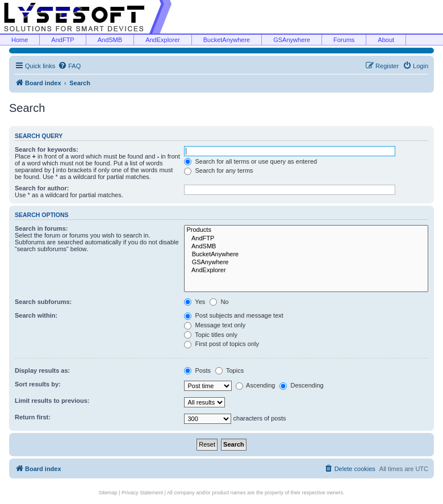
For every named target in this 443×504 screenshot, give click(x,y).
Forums (344, 40)
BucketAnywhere (227, 40)
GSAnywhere (292, 40)
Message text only (215, 325)
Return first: (33, 417)
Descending (301, 385)
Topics (229, 370)
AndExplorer (163, 40)
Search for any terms (218, 170)
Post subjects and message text (233, 315)
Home (20, 40)
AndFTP (62, 40)
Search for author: (42, 188)
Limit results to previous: (52, 401)
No (219, 302)
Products (306, 230)
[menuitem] (69, 66)
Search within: (36, 315)
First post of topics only (221, 344)
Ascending (256, 385)
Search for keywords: (47, 149)
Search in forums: (41, 228)
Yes (195, 302)
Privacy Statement (142, 493)
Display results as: (42, 370)
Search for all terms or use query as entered (250, 161)
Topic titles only (210, 335)
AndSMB (110, 40)
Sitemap (108, 493)
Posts (197, 370)
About (386, 40)
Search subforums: (43, 302)
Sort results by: (38, 384)
